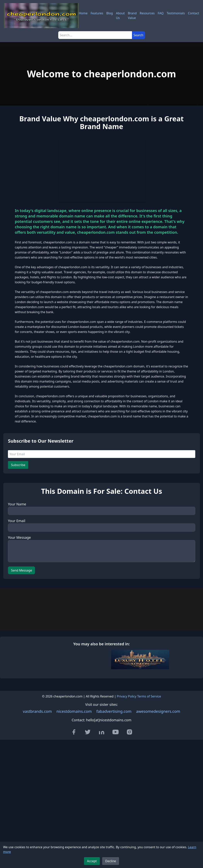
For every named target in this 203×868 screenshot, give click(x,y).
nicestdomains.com (74, 783)
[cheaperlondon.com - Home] (41, 16)
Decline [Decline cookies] (111, 861)
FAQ (161, 13)
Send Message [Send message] (21, 607)
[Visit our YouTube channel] (116, 804)
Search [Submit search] (138, 35)
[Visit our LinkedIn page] (102, 804)
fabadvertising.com (114, 783)
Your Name (17, 540)
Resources (147, 13)
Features (97, 13)
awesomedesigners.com (158, 783)
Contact (194, 13)
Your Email (17, 557)
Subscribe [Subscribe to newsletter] (18, 501)
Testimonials (176, 13)
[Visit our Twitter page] (88, 804)
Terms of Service (149, 768)
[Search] (95, 35)
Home (83, 13)
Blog (110, 13)
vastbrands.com (37, 783)
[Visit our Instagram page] (129, 804)
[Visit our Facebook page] (74, 804)
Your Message (19, 574)
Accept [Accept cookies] (92, 861)
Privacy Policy (127, 768)
